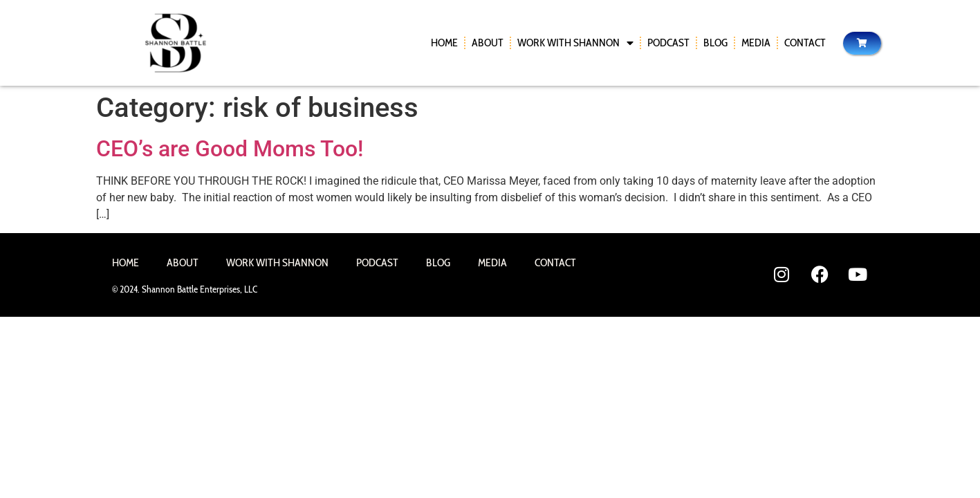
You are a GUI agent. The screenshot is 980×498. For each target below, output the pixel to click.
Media (756, 43)
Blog (715, 43)
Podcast (668, 43)
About (488, 43)
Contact (805, 43)
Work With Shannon (575, 43)
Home (444, 43)
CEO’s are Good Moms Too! (230, 149)
